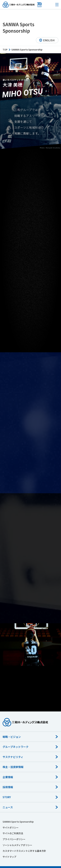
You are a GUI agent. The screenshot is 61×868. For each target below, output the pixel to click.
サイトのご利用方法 (13, 833)
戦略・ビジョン (12, 737)
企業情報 (8, 777)
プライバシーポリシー (14, 839)
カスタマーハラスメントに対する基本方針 (24, 851)
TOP (5, 50)
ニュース (8, 807)
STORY (7, 797)
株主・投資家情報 (13, 767)
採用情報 (8, 787)
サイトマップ (9, 857)
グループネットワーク (16, 747)
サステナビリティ (13, 757)
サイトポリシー (11, 828)
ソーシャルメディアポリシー (17, 845)
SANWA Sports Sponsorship (18, 822)
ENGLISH (49, 40)
